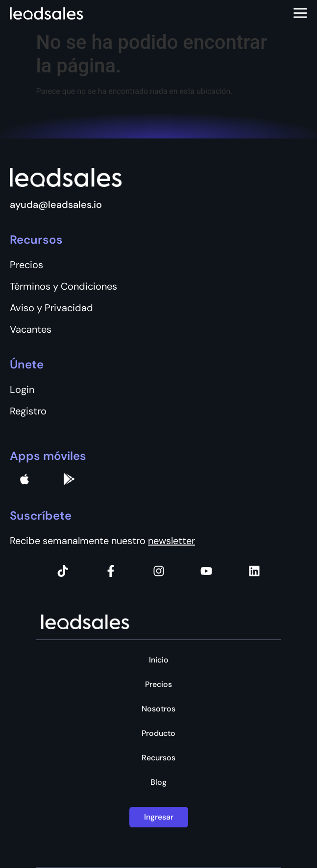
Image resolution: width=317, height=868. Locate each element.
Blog (158, 782)
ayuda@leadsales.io (56, 205)
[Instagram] (159, 571)
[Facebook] (111, 571)
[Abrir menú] (300, 14)
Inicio (159, 660)
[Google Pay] (69, 479)
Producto (158, 733)
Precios (158, 685)
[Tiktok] (63, 571)
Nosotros (158, 709)
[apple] (24, 479)
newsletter (171, 541)
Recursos (158, 758)
